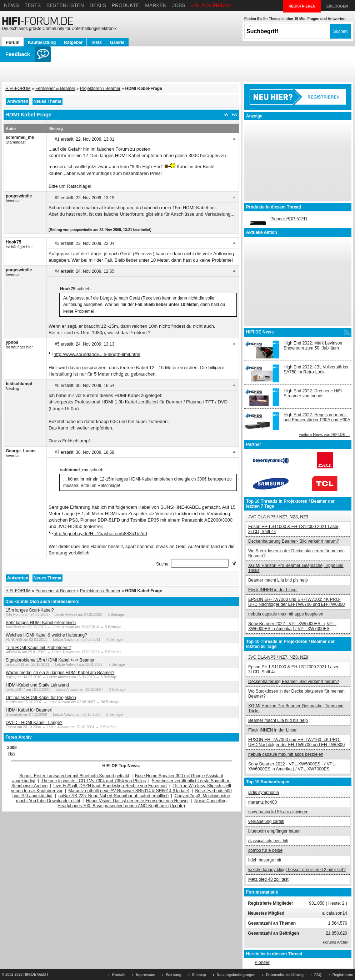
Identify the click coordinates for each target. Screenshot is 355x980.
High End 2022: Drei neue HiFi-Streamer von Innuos (313, 393)
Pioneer (262, 963)
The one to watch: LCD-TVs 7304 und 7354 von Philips (93, 781)
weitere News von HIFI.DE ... (324, 434)
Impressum (146, 975)
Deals (98, 5)
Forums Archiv (335, 942)
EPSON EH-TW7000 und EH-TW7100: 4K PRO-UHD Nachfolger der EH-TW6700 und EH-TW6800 (296, 602)
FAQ (318, 975)
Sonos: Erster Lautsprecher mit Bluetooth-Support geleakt (74, 776)
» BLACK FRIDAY (211, 5)
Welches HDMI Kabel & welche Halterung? (46, 635)
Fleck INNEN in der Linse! (273, 590)
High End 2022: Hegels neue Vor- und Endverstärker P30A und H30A (317, 417)
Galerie (117, 42)
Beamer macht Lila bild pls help (278, 580)
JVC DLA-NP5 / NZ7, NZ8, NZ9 (278, 517)
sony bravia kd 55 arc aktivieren (278, 812)
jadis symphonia (264, 793)
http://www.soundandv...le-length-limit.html (97, 354)
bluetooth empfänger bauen (274, 831)
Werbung (174, 975)
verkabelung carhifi (266, 821)
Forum (13, 42)
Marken (156, 5)
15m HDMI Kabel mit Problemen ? (38, 648)
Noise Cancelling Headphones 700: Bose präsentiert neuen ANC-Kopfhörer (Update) (142, 803)
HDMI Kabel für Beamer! (29, 710)
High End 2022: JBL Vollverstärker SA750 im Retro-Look (316, 370)
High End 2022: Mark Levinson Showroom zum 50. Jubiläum (313, 346)
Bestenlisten (65, 5)
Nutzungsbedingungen (236, 975)
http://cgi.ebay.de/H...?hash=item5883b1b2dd (100, 534)
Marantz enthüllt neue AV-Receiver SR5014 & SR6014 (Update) (129, 791)
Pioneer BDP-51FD (289, 219)
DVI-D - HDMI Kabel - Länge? (34, 723)
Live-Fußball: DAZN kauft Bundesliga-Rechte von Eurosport (110, 786)
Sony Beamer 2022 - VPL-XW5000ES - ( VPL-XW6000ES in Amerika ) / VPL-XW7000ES (292, 626)
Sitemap (199, 975)
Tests (33, 5)
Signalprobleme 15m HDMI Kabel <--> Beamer (50, 660)
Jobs (179, 5)
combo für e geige (265, 850)
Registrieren (343, 975)
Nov (12, 753)
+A (234, 115)
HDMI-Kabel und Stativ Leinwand (37, 685)
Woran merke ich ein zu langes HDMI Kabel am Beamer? (60, 673)
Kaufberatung (42, 42)
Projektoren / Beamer (100, 89)
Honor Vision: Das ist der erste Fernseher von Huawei (137, 801)
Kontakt (119, 975)
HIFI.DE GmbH (36, 974)
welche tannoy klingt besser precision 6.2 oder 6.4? (297, 870)
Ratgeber (73, 42)
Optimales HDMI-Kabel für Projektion (41, 698)
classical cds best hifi (268, 841)
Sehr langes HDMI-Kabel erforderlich (41, 623)
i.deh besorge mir (265, 860)
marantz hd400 (262, 802)
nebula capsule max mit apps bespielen (286, 614)
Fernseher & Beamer (55, 89)
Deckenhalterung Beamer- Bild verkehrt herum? (294, 541)
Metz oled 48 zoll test (268, 879)
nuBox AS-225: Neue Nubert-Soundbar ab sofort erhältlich (113, 796)
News (11, 5)
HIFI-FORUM (18, 89)
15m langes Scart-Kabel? (30, 610)
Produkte (126, 5)
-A (226, 115)
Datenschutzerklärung (285, 975)
